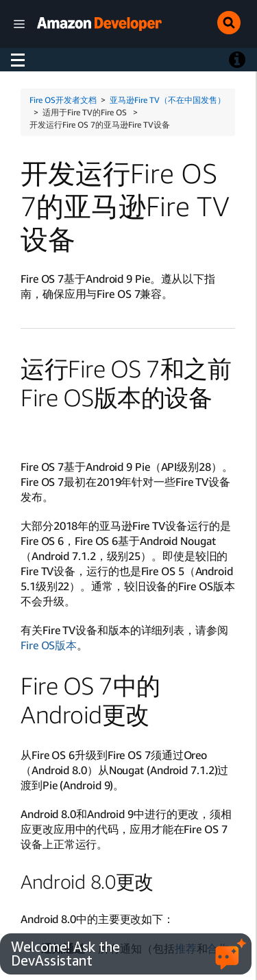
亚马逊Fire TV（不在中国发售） (168, 100)
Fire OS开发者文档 (63, 100)
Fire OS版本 (49, 645)
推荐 (186, 948)
